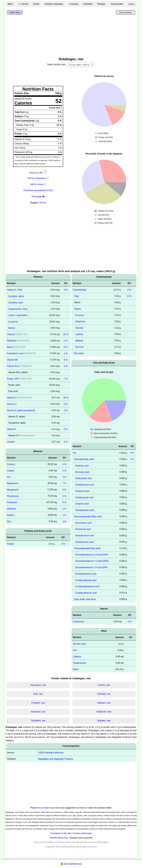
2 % (64, 509)
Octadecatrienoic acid (86, 593)
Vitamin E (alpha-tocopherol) (21, 410)
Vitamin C (12, 398)
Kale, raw (38, 694)
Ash (75, 650)
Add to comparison (37, 178)
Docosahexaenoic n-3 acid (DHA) (92, 555)
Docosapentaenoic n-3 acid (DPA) (92, 561)
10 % (66, 334)
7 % (66, 379)
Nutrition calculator (54, 4)
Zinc (9, 522)
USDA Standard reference (51, 753)
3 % (66, 410)
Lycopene (13, 322)
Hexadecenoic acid (85, 536)
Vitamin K (12, 429)
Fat (74, 453)
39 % (66, 398)
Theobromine (79, 663)
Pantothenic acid (15, 353)
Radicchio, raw (104, 712)
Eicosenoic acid (83, 529)
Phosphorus (13, 496)
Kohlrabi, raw (104, 694)
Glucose (79, 328)
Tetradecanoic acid (85, 510)
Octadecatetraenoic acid (87, 586)
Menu (10, 4)
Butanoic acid (82, 466)
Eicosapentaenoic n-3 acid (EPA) (92, 567)
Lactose (79, 334)
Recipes (102, 4)
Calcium (11, 464)
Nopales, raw (104, 721)
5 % (64, 464)
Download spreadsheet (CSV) (38, 190)
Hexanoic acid (82, 491)
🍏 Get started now (71, 864)
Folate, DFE (13, 379)
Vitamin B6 (12, 360)
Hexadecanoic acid (85, 485)
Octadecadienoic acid (86, 580)
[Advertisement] (71, 37)
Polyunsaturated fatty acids (87, 548)
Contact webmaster (82, 833)
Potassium (12, 502)
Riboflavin (12, 341)
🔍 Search (23, 4)
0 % (66, 290)
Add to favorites (126, 12)
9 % (64, 502)
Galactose (80, 321)
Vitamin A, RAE (14, 290)
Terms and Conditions (44, 842)
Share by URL (38, 173)
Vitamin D (12, 404)
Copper (11, 470)
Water (76, 669)
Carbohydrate (80, 290)
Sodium (11, 515)
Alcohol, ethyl (79, 644)
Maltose (79, 341)
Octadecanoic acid (84, 497)
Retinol (12, 328)
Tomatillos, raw (38, 721)
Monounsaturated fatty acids (88, 517)
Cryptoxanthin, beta (18, 309)
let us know (43, 808)
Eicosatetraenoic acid (86, 574)
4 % (66, 341)
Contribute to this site (60, 833)
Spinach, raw (104, 703)
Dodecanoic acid (83, 478)
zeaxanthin (22, 315)
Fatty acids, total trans (85, 599)
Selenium (12, 509)
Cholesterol (78, 621)
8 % (66, 360)
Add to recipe (37, 184)
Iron (9, 477)
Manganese (13, 490)
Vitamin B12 (13, 366)
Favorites (88, 4)
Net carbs (79, 353)
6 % (66, 347)
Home (36, 4)
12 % (129, 296)
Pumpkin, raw (38, 703)
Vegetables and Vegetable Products (56, 759)
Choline (11, 442)
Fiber (77, 296)
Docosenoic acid (83, 523)
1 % (64, 515)
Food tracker (117, 4)
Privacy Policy (64, 842)
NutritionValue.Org (59, 838)
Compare (74, 4)
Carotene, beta (16, 303)
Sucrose (79, 347)
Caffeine (77, 657)
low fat (42, 203)
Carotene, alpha (16, 296)
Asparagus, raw (38, 685)
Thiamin (11, 334)
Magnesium (13, 483)
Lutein (11, 315)
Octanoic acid (82, 504)
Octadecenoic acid (84, 542)
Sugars (78, 309)
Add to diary (15, 12)
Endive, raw (104, 685)
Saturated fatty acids (84, 459)
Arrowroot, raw (38, 712)
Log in (131, 4)
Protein (10, 544)
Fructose (80, 315)
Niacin (10, 347)
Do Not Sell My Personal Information (90, 842)
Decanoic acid (82, 472)
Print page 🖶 (38, 196)
